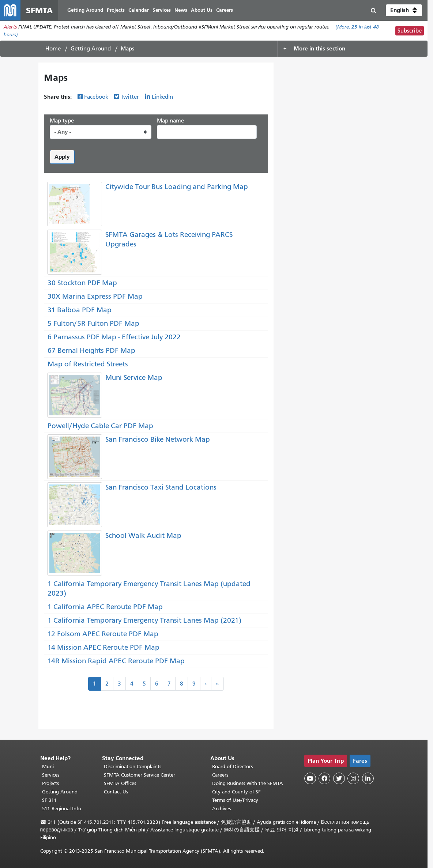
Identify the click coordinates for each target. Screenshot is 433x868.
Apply (62, 157)
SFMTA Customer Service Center (140, 775)
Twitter (130, 97)
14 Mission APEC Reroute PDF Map (103, 647)
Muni (48, 767)
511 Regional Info (62, 809)
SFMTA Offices (120, 783)
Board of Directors (232, 767)
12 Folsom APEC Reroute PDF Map (103, 634)
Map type (62, 121)
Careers (220, 775)
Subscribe (410, 31)
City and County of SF (236, 792)
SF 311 (49, 800)
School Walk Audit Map (143, 535)
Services (51, 775)
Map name (170, 121)
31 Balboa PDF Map (80, 310)
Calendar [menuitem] (139, 10)
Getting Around (91, 49)
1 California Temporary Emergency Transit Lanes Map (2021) (144, 620)
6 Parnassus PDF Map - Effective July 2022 (114, 337)
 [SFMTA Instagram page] (353, 778)
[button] (404, 10)
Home (53, 49)
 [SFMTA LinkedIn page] (368, 778)
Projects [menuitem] (116, 10)
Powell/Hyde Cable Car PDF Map (100, 426)
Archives (221, 809)
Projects (50, 783)
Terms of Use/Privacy (235, 800)
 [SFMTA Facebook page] (324, 778)
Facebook (96, 97)
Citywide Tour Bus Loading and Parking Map (177, 187)
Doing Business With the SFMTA (248, 783)
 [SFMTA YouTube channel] (310, 778)
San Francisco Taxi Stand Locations (161, 487)
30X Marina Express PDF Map (95, 296)
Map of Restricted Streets (88, 364)
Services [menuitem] (162, 10)
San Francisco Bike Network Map (158, 439)
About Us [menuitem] (202, 10)
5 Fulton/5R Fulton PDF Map (93, 323)
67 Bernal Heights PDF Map (91, 350)
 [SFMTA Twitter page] (339, 778)
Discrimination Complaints (133, 767)
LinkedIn (162, 97)
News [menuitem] (181, 10)
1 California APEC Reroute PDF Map (105, 607)
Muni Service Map (134, 378)
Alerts (10, 27)
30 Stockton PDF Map (82, 283)
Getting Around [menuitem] (85, 10)
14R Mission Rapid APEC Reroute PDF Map (116, 661)
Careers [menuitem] (225, 10)
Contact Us (116, 792)
